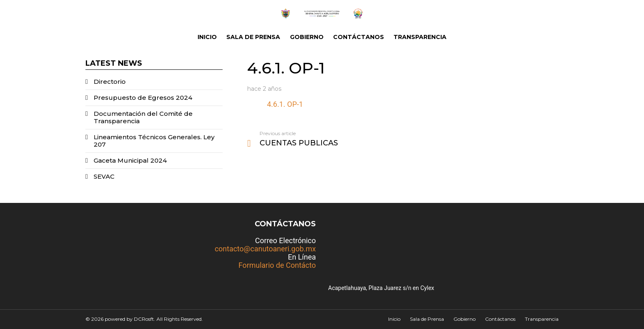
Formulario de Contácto (277, 265)
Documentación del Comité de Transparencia (143, 117)
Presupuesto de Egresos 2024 (143, 98)
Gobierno (307, 37)
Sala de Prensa (253, 37)
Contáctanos (359, 37)
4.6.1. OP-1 (285, 104)
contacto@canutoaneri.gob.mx (265, 249)
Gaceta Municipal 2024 (130, 160)
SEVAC (104, 176)
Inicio (207, 37)
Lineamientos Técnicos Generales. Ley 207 (154, 141)
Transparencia (420, 37)
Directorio (110, 82)
